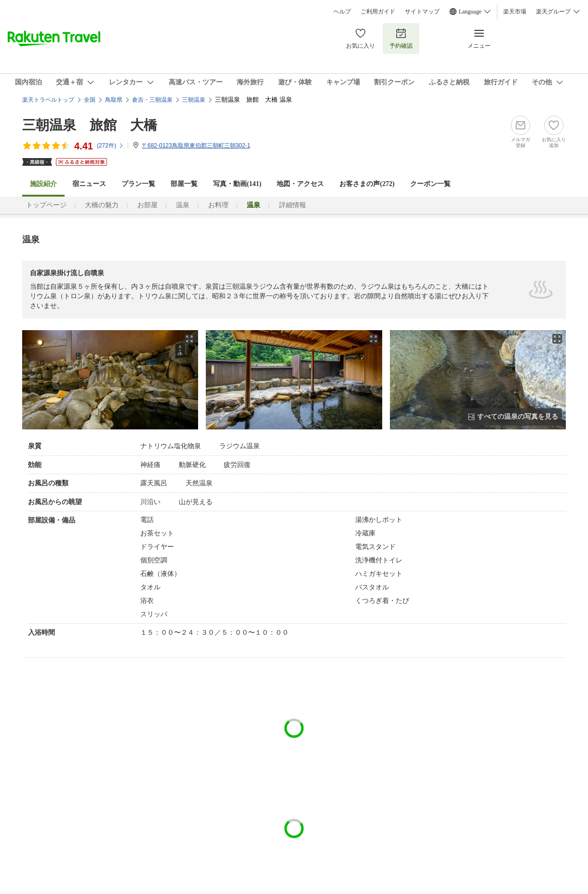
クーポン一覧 (430, 184)
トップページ (46, 205)
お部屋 (147, 205)
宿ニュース (89, 184)
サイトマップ (422, 12)
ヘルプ (342, 12)
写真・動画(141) (237, 184)
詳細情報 (293, 205)
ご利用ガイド (378, 12)
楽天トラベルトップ (48, 100)
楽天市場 (515, 12)
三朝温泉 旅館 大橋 (90, 125)
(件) (110, 146)
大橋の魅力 (102, 205)
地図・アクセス (300, 184)
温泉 (183, 205)
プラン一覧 (138, 184)
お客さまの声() (367, 184)
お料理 (218, 205)
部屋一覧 (184, 184)
